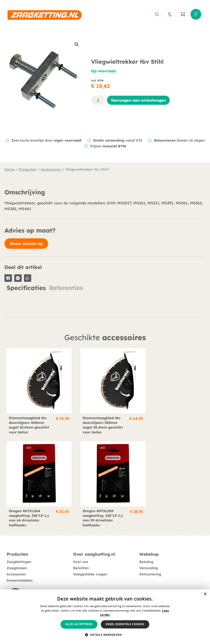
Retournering (150, 569)
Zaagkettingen (19, 556)
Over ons (81, 556)
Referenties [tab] (66, 288)
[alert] (105, 617)
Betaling (146, 556)
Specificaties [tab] (26, 288)
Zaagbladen (17, 562)
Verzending (149, 562)
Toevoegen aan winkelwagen (138, 100)
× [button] (205, 594)
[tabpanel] (105, 296)
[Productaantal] (98, 100)
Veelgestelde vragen (90, 569)
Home (10, 170)
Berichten (81, 562)
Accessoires (51, 170)
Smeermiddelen (20, 575)
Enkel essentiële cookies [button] (125, 624)
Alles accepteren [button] (79, 624)
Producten (28, 170)
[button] (77, 45)
